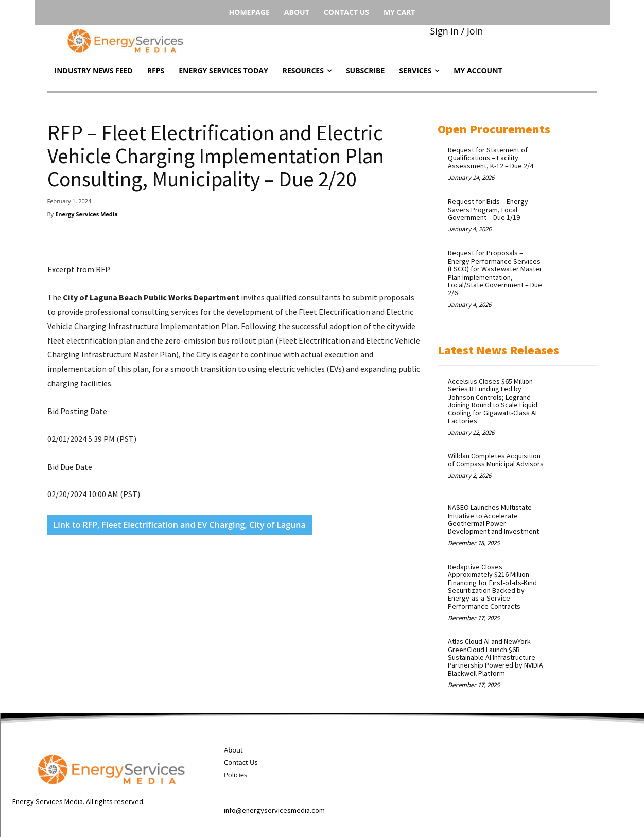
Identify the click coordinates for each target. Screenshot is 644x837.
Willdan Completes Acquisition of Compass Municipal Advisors (496, 460)
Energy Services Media (86, 214)
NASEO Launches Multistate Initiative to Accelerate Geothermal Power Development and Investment (493, 519)
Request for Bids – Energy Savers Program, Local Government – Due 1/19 (488, 209)
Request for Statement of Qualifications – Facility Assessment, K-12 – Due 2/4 (491, 158)
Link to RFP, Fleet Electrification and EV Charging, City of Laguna (180, 525)
